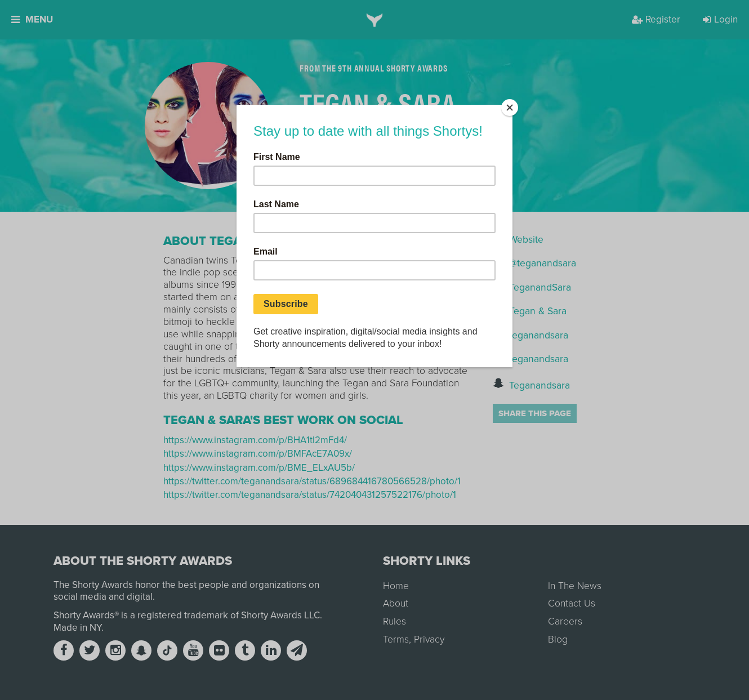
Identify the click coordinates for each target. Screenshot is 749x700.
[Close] (510, 108)
